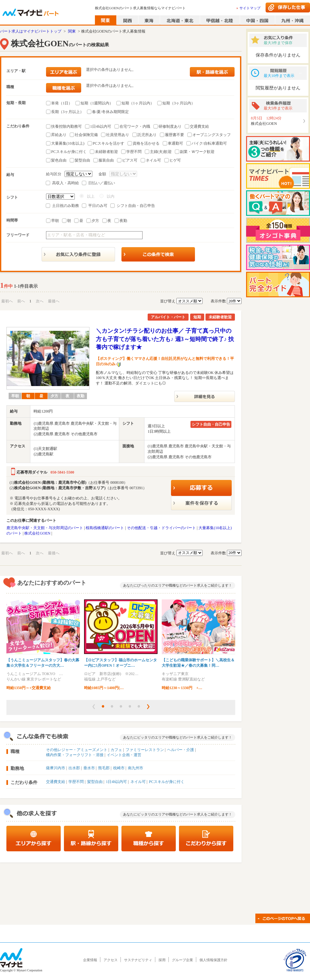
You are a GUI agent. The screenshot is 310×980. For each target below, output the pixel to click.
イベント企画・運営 (124, 755)
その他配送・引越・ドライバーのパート (161, 528)
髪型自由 (82, 160)
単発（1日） (62, 103)
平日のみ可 (98, 206)
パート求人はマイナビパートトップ (31, 31)
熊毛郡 (104, 768)
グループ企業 (182, 960)
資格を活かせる (146, 143)
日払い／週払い (102, 183)
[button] (94, 707)
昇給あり (59, 135)
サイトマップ (250, 8)
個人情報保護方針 (213, 960)
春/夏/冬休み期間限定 (110, 112)
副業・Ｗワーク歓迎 (197, 152)
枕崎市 (119, 768)
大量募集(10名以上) (68, 143)
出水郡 (74, 768)
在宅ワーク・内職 (135, 126)
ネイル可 (153, 160)
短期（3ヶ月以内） (179, 103)
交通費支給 (199, 126)
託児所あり (147, 135)
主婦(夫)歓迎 (161, 152)
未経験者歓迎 (106, 152)
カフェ (116, 750)
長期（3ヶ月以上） (67, 112)
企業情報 (90, 960)
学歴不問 (134, 152)
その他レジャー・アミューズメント (77, 750)
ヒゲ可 (175, 160)
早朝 (55, 221)
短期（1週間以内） (97, 103)
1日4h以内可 (101, 126)
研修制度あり (170, 126)
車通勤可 (175, 143)
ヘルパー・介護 (181, 750)
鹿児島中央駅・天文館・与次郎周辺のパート (45, 528)
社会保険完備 (86, 135)
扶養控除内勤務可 (66, 126)
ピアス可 (130, 160)
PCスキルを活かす (108, 143)
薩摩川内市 (56, 768)
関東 (72, 31)
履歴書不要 (174, 135)
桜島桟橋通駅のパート (105, 528)
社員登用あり (118, 135)
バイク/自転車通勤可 (209, 143)
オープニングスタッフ (212, 135)
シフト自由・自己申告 (136, 206)
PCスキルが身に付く (69, 152)
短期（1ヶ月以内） (138, 103)
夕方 (95, 221)
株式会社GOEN (37, 533)
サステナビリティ (138, 960)
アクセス (111, 960)
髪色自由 (59, 160)
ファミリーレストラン (145, 750)
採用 (162, 960)
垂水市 (89, 768)
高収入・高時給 (66, 183)
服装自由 (106, 160)
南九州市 (136, 768)
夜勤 (123, 221)
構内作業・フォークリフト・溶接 (75, 755)
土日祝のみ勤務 (66, 206)
